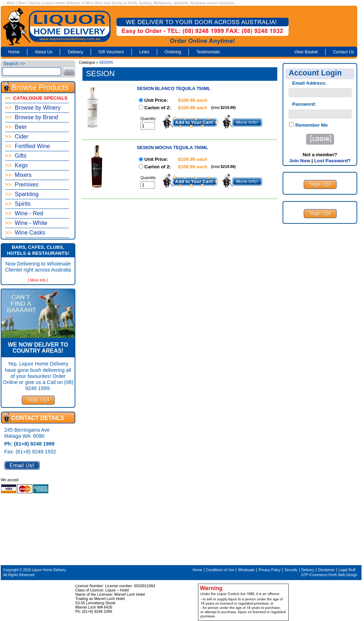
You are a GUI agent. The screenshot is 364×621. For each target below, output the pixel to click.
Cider (17, 136)
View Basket (306, 52)
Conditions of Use (220, 570)
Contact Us (344, 52)
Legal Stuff (347, 570)
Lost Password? (333, 161)
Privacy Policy (269, 570)
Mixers (18, 175)
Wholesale (246, 570)
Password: (304, 104)
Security (291, 570)
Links (144, 52)
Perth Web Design (343, 575)
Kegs (16, 165)
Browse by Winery (33, 108)
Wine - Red (24, 213)
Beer (16, 127)
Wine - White (26, 223)
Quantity (148, 119)
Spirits (18, 204)
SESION (106, 62)
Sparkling (22, 194)
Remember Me (311, 125)
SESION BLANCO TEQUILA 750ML (174, 89)
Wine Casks (25, 233)
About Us (44, 52)
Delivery (75, 52)
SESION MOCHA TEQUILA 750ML (172, 148)
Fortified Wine (27, 146)
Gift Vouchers (111, 52)
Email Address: (309, 83)
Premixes (22, 185)
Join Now (299, 161)
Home (14, 52)
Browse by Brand (31, 117)
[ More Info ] (38, 280)
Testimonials (208, 52)
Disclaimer (326, 570)
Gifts (16, 156)
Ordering (173, 52)
